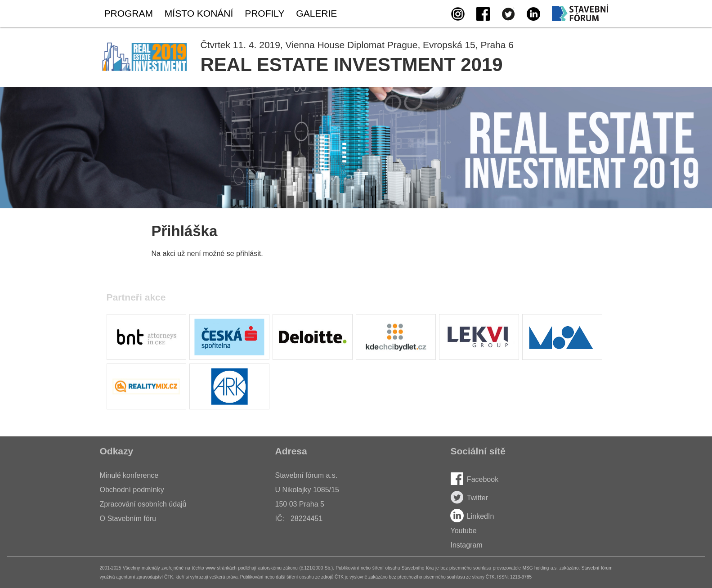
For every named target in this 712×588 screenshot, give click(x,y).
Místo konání (199, 13)
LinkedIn (472, 516)
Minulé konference (129, 475)
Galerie (316, 13)
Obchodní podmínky (132, 490)
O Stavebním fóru (128, 518)
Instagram (466, 545)
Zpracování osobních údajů (143, 504)
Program (129, 13)
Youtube (463, 531)
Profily (264, 13)
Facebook (474, 479)
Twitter (469, 498)
